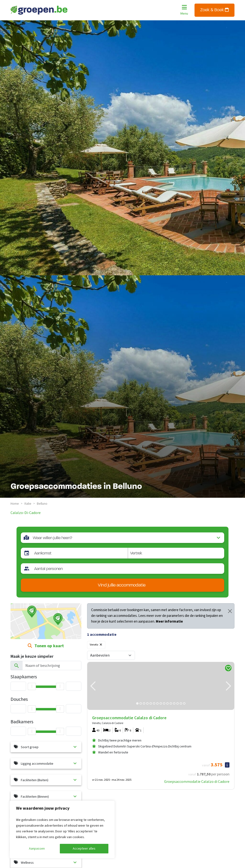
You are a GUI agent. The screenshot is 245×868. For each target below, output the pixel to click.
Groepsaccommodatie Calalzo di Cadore (197, 782)
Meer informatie (169, 622)
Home (15, 504)
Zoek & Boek (214, 10)
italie (28, 504)
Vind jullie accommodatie (122, 585)
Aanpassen (37, 849)
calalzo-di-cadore (26, 513)
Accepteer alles (84, 849)
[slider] (32, 731)
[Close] (230, 611)
